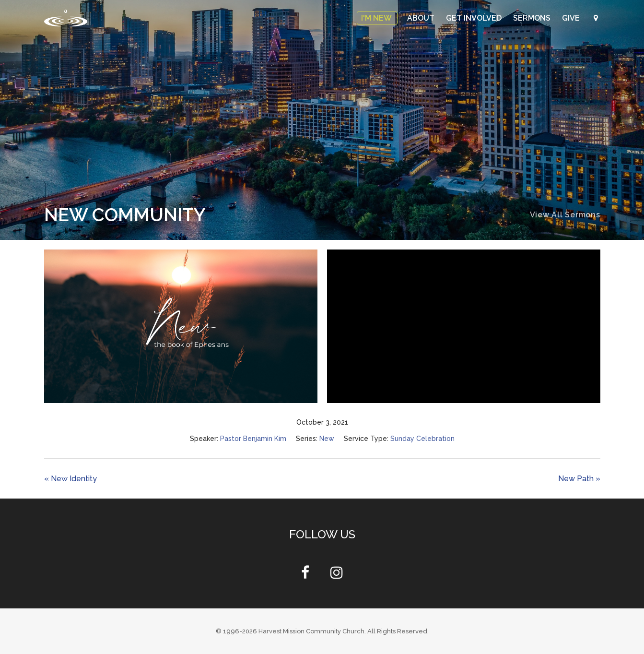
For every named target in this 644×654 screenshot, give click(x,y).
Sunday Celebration (422, 439)
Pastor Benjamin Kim (253, 439)
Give (572, 18)
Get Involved (475, 18)
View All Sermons (565, 215)
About (422, 18)
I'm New (377, 18)
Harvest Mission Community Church (311, 631)
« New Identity (70, 479)
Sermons (533, 18)
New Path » (579, 479)
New (327, 439)
